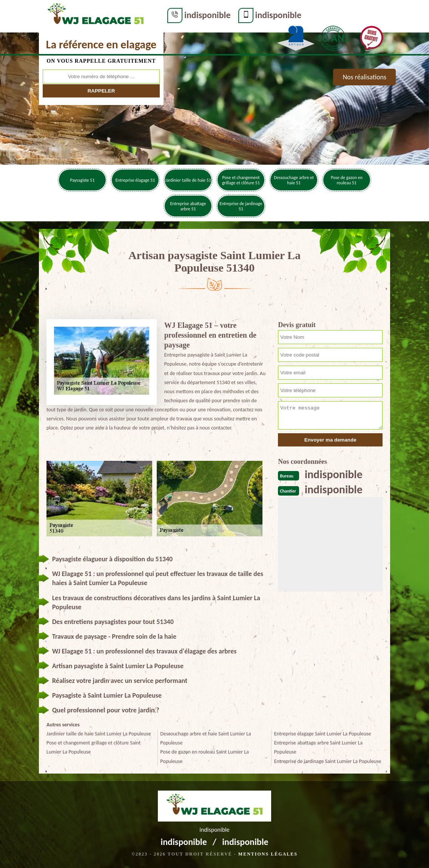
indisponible (208, 15)
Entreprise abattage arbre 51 (188, 206)
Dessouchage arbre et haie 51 (294, 180)
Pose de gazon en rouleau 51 (347, 180)
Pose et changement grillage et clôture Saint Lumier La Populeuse (94, 747)
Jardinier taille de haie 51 (188, 180)
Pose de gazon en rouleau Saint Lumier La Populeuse (204, 756)
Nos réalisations (364, 77)
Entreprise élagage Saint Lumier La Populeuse (323, 734)
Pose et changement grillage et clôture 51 (241, 180)
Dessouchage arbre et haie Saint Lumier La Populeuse (205, 738)
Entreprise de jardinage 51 (241, 206)
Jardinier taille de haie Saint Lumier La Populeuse (99, 734)
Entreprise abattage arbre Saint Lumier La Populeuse (319, 747)
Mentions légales (268, 854)
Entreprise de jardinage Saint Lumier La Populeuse (328, 761)
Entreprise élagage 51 (135, 180)
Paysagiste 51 (83, 180)
